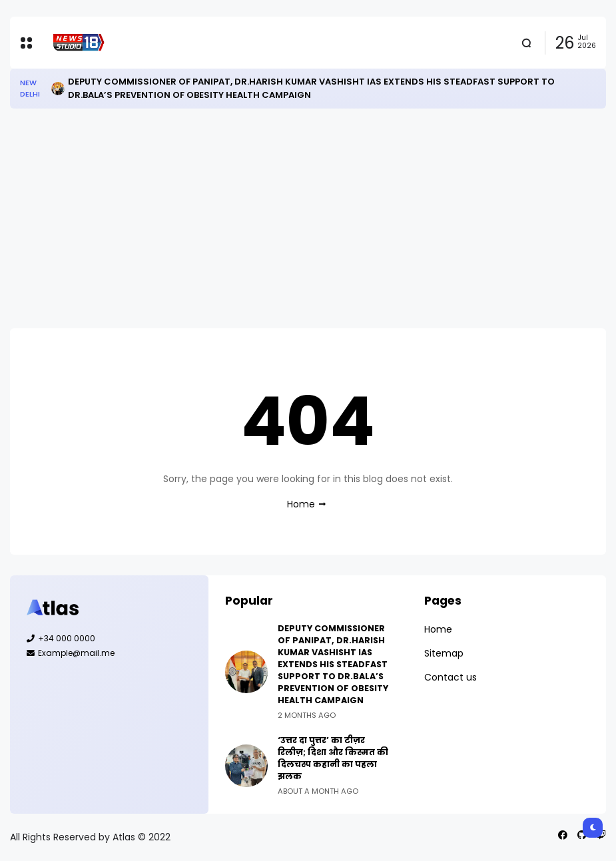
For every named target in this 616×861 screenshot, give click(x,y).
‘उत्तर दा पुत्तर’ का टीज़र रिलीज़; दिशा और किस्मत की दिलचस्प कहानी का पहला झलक (333, 758)
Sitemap (444, 653)
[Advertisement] (308, 218)
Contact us (451, 677)
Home (301, 504)
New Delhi (30, 88)
